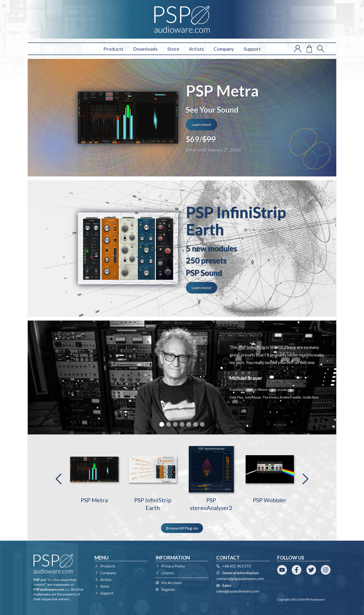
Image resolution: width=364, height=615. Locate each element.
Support (252, 49)
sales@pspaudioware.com (238, 591)
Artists (196, 49)
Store (173, 49)
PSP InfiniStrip (252, 347)
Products (113, 49)
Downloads (145, 49)
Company (224, 49)
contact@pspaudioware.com (240, 578)
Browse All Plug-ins (182, 528)
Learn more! (202, 124)
